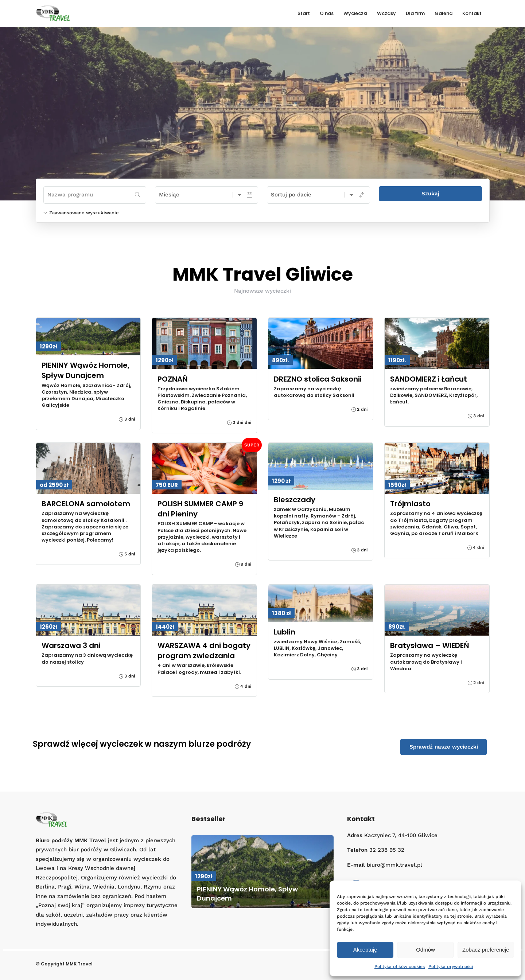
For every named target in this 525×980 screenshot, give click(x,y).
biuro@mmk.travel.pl (394, 865)
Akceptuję (365, 950)
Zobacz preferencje (486, 950)
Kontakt (472, 13)
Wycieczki (355, 13)
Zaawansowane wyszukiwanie (81, 213)
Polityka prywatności (451, 967)
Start (304, 13)
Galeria (444, 13)
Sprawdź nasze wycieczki (444, 747)
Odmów (425, 950)
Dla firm (415, 13)
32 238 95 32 (387, 850)
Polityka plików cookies (400, 967)
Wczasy (386, 13)
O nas (327, 13)
